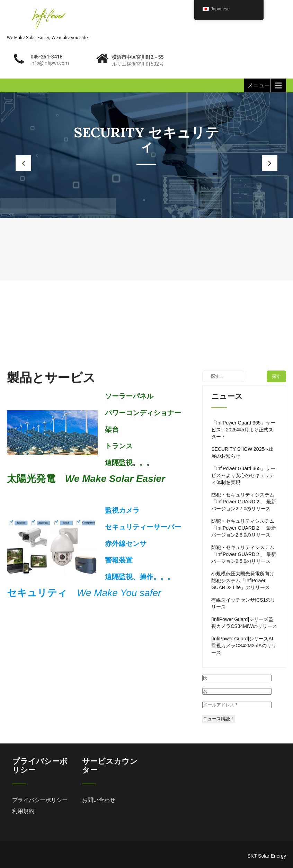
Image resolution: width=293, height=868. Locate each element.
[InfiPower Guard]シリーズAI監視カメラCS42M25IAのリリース (244, 646)
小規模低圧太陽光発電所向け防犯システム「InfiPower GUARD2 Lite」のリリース (243, 581)
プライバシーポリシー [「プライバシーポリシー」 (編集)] (40, 800)
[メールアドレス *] (237, 705)
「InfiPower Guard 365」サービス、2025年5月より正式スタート (243, 430)
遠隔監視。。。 (129, 463)
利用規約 (23, 811)
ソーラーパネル (129, 396)
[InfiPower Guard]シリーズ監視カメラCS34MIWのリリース (244, 623)
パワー (115, 413)
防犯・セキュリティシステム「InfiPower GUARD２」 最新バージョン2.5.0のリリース (244, 554)
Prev (17, 163)
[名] (237, 691)
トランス (119, 446)
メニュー (259, 85)
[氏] (237, 678)
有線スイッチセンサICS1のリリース (243, 603)
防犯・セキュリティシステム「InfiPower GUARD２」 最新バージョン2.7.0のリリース (244, 502)
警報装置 (119, 560)
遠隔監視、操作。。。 (140, 577)
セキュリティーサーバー (143, 527)
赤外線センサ (126, 543)
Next (276, 163)
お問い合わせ (99, 800)
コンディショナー (153, 413)
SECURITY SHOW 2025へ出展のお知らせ (243, 453)
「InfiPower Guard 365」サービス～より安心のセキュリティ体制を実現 (243, 475)
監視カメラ (122, 510)
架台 (112, 429)
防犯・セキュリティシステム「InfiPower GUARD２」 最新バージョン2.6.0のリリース (244, 528)
